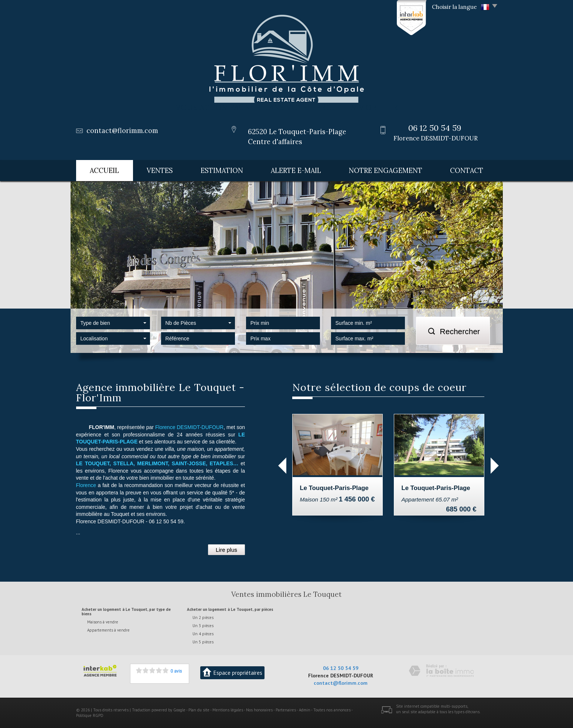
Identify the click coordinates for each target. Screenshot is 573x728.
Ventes (160, 171)
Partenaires (286, 710)
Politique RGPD (90, 715)
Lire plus (226, 550)
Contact (467, 171)
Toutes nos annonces (332, 710)
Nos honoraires (259, 710)
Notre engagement (386, 171)
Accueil (104, 171)
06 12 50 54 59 (341, 668)
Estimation (222, 171)
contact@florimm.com (122, 131)
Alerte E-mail (296, 171)
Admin (305, 710)
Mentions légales (228, 710)
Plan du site (199, 710)
